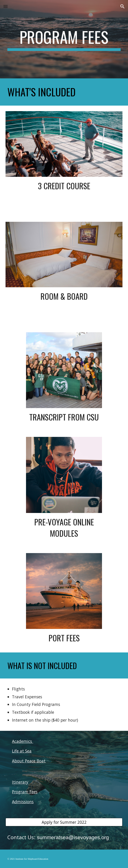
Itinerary (20, 782)
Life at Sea (22, 751)
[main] (64, 39)
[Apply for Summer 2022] (64, 822)
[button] (6, 6)
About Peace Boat (29, 761)
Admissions (23, 802)
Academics (23, 741)
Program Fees (25, 792)
